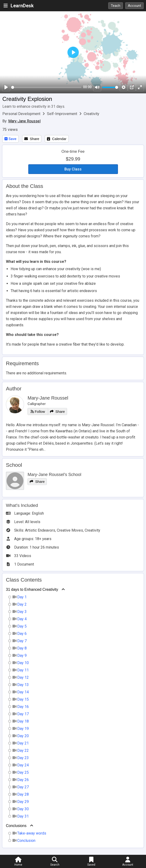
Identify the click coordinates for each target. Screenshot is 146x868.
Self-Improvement (63, 114)
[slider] (46, 87)
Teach (116, 6)
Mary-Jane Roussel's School (54, 475)
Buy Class (73, 169)
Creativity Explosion (27, 99)
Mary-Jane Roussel (24, 121)
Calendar (57, 139)
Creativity (92, 114)
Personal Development (22, 114)
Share (32, 139)
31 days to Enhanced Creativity (32, 589)
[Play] (6, 87)
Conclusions (16, 826)
